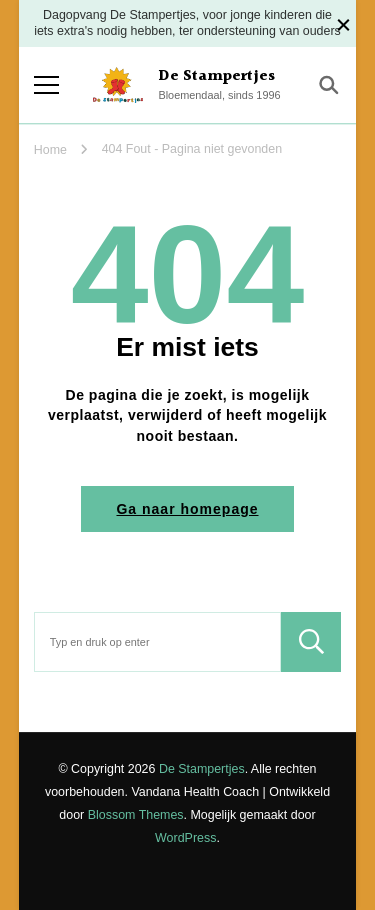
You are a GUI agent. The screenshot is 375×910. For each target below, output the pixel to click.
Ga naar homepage (187, 509)
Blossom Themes (136, 815)
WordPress (185, 838)
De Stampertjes (216, 76)
